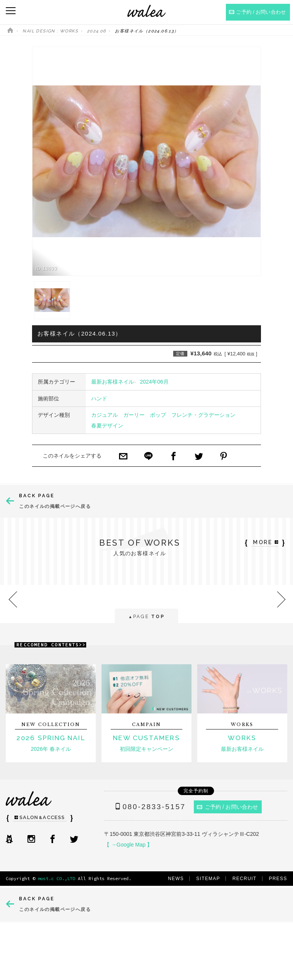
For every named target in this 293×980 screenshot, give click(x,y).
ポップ (158, 415)
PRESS (278, 879)
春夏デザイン (107, 426)
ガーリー (134, 415)
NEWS (176, 879)
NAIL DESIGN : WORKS (50, 31)
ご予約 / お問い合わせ (228, 807)
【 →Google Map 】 (128, 845)
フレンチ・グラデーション (203, 415)
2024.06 (97, 31)
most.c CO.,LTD (56, 878)
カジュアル (105, 415)
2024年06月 (154, 382)
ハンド (99, 398)
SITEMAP (208, 879)
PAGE (146, 617)
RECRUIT (244, 879)
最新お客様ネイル (113, 382)
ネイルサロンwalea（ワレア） (146, 11)
